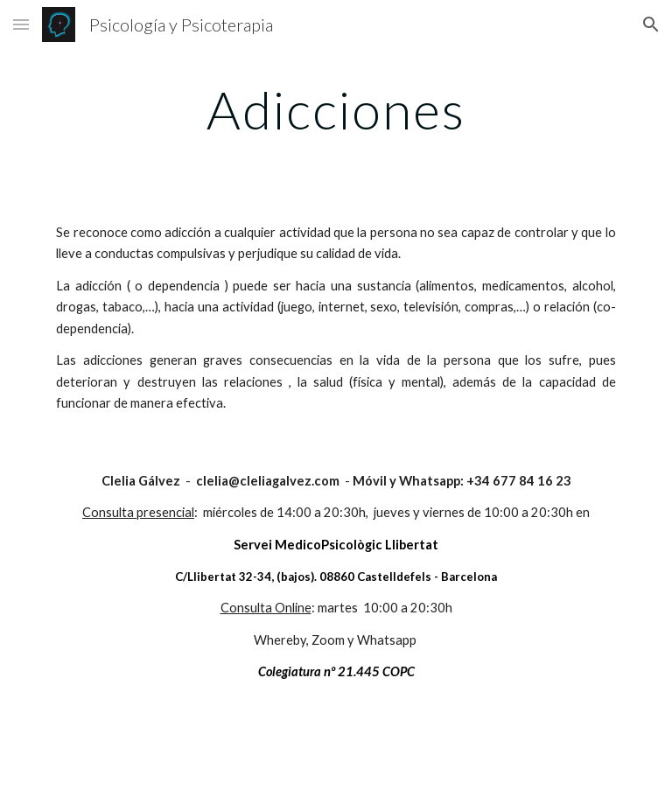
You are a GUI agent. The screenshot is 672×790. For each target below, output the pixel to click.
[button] (21, 24)
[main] (336, 109)
